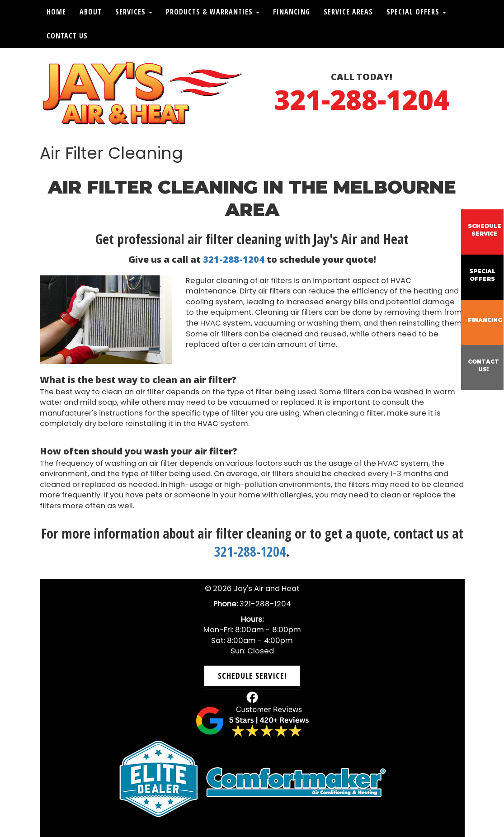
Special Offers (416, 12)
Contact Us (67, 36)
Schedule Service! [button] (252, 676)
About (91, 12)
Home (56, 12)
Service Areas (348, 12)
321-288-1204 (362, 99)
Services (134, 12)
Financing (292, 12)
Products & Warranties (213, 12)
